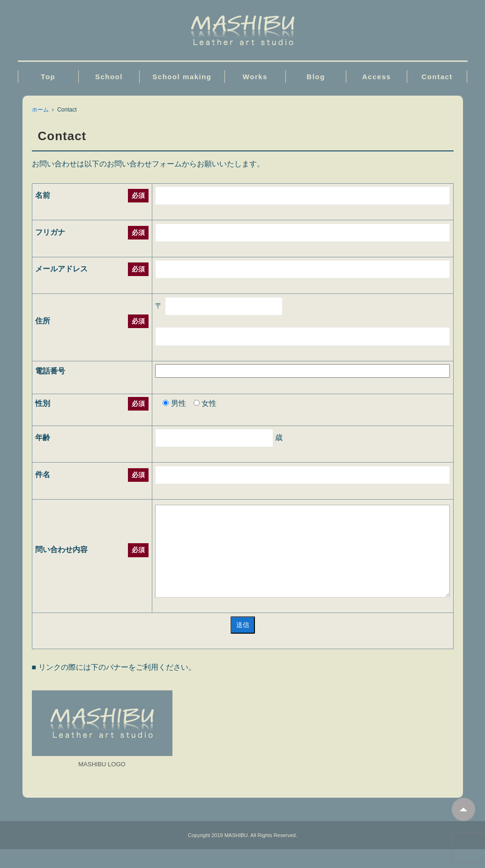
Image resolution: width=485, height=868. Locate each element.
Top (48, 77)
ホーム (40, 110)
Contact (437, 77)
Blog (316, 77)
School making (182, 77)
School (109, 77)
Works (255, 77)
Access (377, 77)
